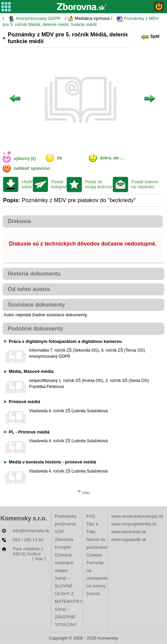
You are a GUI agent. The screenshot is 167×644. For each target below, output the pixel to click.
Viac (84, 493)
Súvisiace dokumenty (36, 305)
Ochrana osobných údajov (64, 563)
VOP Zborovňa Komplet (64, 539)
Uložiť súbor (27, 184)
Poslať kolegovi (59, 184)
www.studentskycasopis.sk (137, 516)
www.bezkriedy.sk (129, 532)
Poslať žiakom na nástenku (145, 184)
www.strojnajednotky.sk (134, 524)
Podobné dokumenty (36, 329)
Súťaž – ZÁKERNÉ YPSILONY (66, 617)
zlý (60, 158)
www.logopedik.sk (129, 539)
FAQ (91, 516)
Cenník (93, 594)
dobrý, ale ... (112, 158)
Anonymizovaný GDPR (34, 19)
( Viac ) (39, 559)
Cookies (94, 555)
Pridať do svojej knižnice (99, 184)
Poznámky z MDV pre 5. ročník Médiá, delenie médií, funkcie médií (81, 21)
